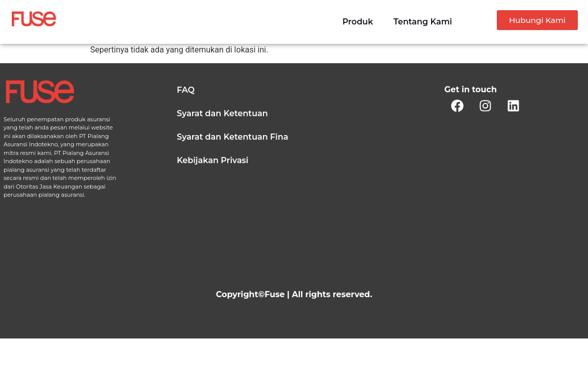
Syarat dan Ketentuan (222, 113)
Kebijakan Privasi (212, 160)
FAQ (186, 90)
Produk (358, 22)
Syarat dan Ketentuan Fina (233, 137)
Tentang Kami (423, 22)
